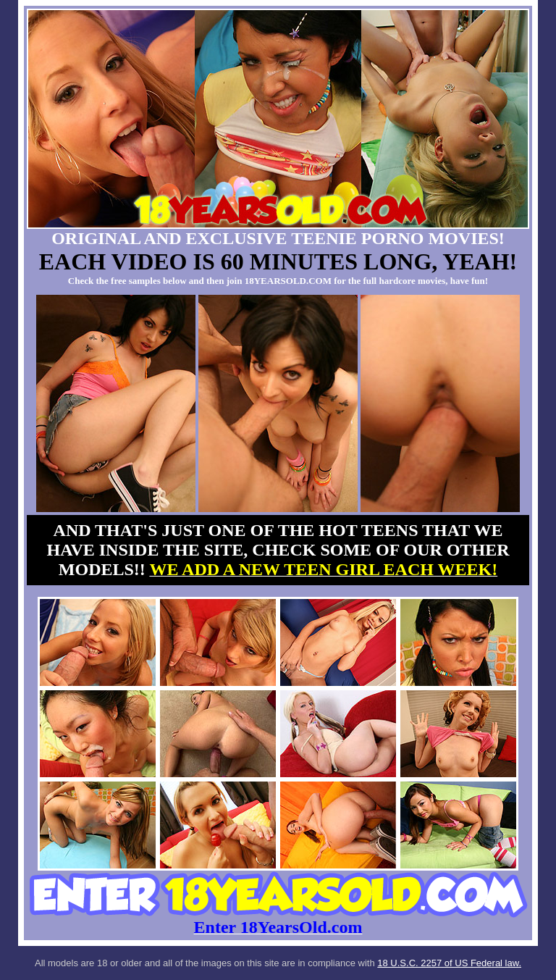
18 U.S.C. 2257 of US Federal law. (449, 963)
